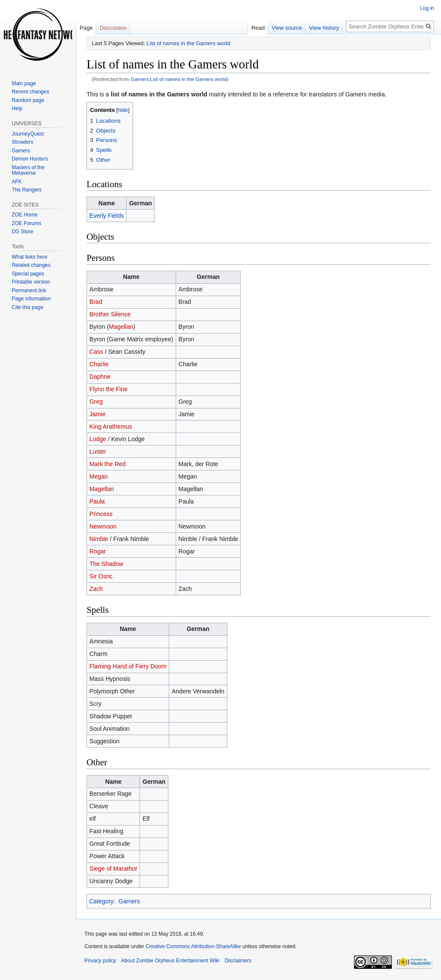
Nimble (99, 539)
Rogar (98, 551)
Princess (101, 514)
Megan (99, 476)
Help (17, 108)
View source (287, 28)
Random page (28, 100)
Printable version (31, 282)
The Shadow (107, 564)
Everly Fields (107, 216)
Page (86, 28)
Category (101, 901)
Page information (31, 299)
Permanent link (29, 291)
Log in (427, 8)
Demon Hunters (30, 159)
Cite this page (27, 307)
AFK (17, 182)
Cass (96, 352)
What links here (30, 257)
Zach (96, 589)
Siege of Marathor (113, 869)
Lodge (98, 439)
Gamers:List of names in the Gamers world (179, 79)
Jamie (98, 414)
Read (258, 28)
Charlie (99, 364)
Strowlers (22, 142)
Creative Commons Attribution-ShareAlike (193, 946)
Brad (96, 302)
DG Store (22, 232)
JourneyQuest (28, 134)
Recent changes (30, 92)
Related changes (31, 265)
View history (324, 28)
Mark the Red (108, 464)
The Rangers (26, 190)
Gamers (129, 901)
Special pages (28, 274)
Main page (24, 83)
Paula (97, 501)
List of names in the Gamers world (188, 43)
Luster (98, 451)
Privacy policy (100, 961)
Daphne (100, 377)
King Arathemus (111, 427)
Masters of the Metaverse (28, 170)
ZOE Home (25, 215)
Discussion (113, 28)
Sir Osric (101, 576)
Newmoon (103, 526)
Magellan (121, 327)
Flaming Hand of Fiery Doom (128, 666)
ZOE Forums (26, 223)
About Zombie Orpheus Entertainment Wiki (170, 961)
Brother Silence (110, 314)
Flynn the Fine (109, 389)
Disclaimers (238, 961)
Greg (96, 402)
